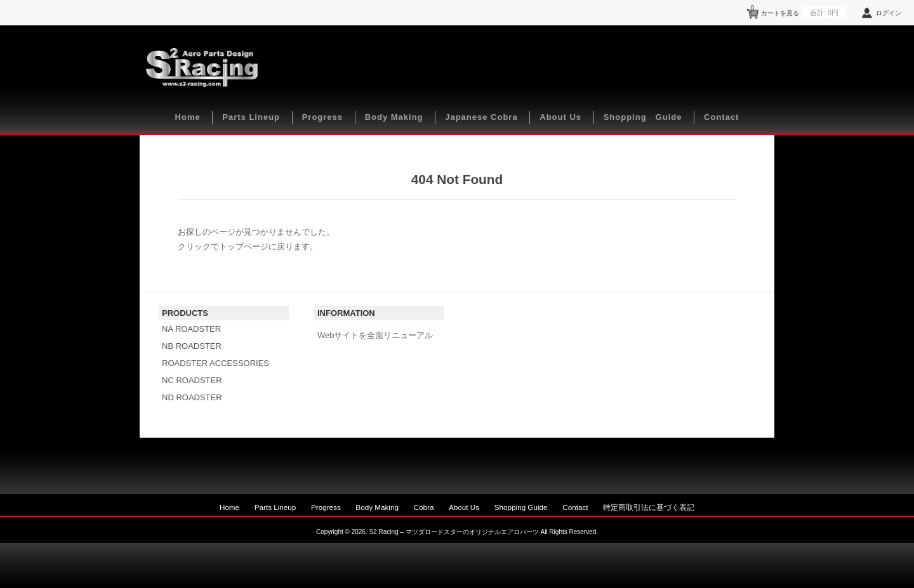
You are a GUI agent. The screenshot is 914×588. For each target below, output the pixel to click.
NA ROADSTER (191, 329)
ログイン (889, 13)
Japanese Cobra (481, 117)
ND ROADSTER (192, 397)
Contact (721, 117)
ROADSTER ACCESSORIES (215, 363)
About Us (560, 117)
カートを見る (798, 11)
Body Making (394, 117)
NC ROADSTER (192, 380)
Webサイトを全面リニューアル (375, 335)
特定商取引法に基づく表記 (649, 507)
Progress (322, 117)
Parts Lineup (251, 117)
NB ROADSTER (192, 346)
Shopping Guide (643, 117)
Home (188, 117)
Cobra (424, 507)
